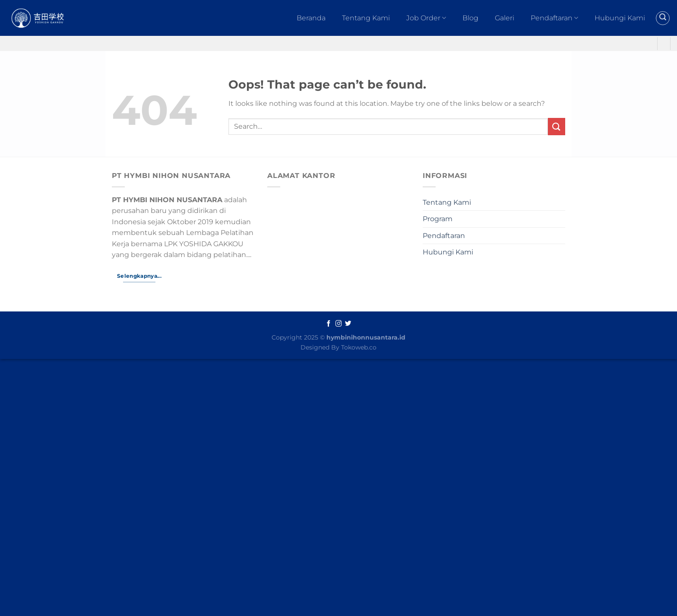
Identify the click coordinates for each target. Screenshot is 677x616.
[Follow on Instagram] (339, 324)
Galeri (505, 18)
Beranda (311, 18)
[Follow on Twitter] (348, 324)
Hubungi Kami (620, 18)
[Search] (663, 18)
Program (438, 219)
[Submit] (557, 126)
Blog (470, 18)
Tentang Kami (366, 18)
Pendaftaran (554, 18)
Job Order (426, 18)
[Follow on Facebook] (329, 324)
